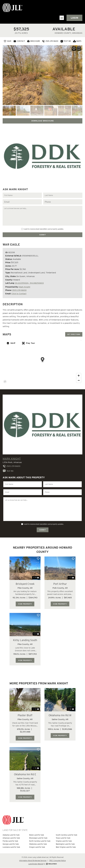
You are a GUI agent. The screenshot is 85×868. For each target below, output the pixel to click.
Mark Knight (25, 287)
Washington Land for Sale (65, 844)
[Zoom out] (79, 380)
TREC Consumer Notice (57, 861)
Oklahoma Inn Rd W (60, 715)
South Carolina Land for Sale (67, 835)
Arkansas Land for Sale (11, 838)
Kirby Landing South (25, 640)
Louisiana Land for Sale (11, 847)
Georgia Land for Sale (11, 844)
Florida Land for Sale (10, 841)
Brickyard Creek (25, 584)
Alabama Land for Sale (11, 835)
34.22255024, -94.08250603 (29, 283)
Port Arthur (60, 584)
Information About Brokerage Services (33, 861)
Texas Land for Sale (63, 838)
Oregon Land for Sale (37, 847)
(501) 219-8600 (19, 290)
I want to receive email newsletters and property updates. (44, 229)
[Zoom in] (79, 376)
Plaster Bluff (25, 715)
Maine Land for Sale (37, 835)
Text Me (8, 471)
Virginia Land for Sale (64, 841)
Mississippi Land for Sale (38, 838)
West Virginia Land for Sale (66, 847)
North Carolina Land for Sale (40, 841)
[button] (62, 18)
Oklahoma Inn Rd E (25, 774)
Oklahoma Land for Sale (38, 844)
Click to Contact (19, 294)
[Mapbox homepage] (5, 382)
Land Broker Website (36, 864)
